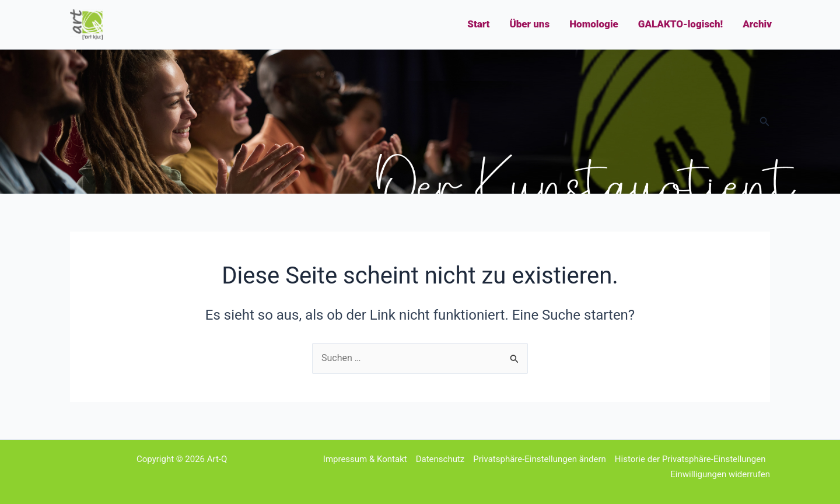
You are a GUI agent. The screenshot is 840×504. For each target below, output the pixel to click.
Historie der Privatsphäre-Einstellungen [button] (690, 459)
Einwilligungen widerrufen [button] (720, 474)
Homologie (594, 24)
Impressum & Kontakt (365, 459)
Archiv (757, 24)
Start (478, 24)
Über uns (529, 24)
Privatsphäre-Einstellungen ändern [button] (540, 459)
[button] (765, 122)
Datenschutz (440, 459)
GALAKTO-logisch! (680, 24)
